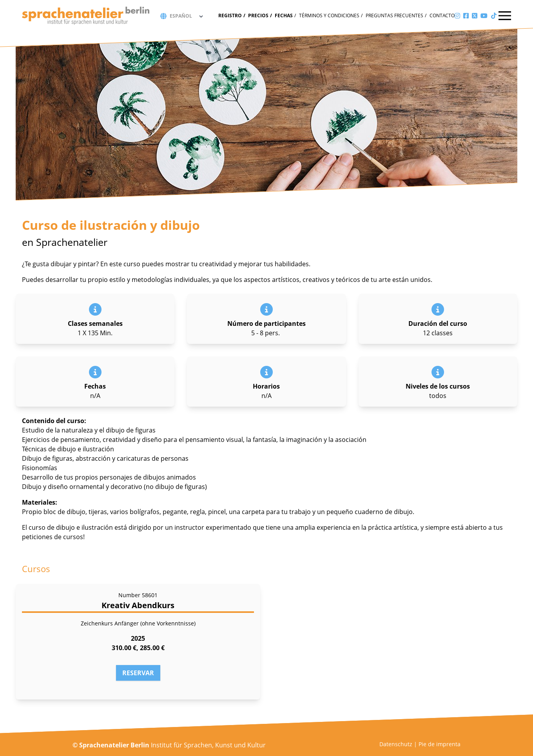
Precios (258, 15)
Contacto (442, 15)
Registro (230, 15)
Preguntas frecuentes (394, 15)
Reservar (138, 673)
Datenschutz (396, 744)
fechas (284, 15)
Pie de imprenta (440, 744)
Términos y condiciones (329, 15)
